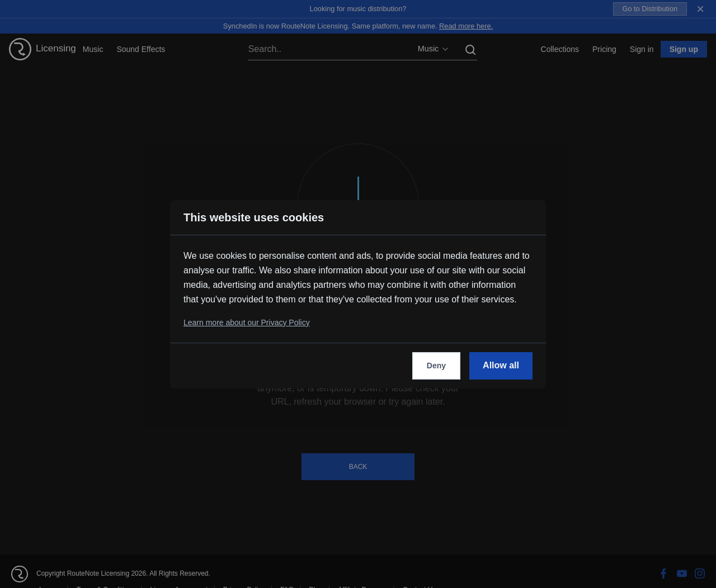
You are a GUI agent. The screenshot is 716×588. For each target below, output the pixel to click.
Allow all (501, 365)
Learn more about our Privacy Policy (247, 323)
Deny (436, 366)
